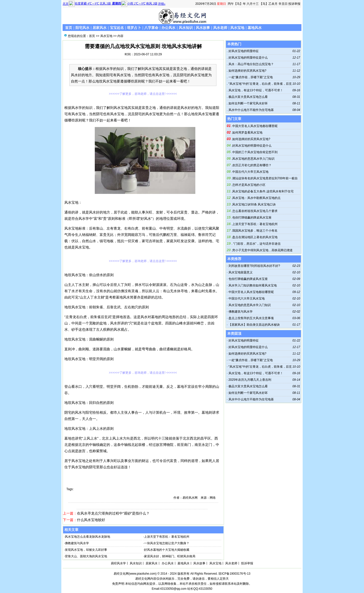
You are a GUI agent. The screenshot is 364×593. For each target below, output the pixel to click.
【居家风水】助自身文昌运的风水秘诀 (254, 325)
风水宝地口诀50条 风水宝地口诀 (254, 204)
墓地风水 (255, 28)
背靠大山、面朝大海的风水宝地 (86, 556)
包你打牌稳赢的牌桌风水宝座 (252, 218)
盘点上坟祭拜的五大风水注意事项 (251, 318)
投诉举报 (294, 4)
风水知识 (186, 28)
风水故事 (203, 28)
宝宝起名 (117, 28)
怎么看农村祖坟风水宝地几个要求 (255, 211)
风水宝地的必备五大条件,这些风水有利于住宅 (263, 191)
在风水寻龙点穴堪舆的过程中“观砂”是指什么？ (113, 513)
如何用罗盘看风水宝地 (247, 133)
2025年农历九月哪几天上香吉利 (250, 380)
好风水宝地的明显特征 (243, 51)
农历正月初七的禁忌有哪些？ (252, 165)
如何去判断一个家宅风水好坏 (247, 103)
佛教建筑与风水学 (77, 543)
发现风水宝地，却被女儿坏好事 (86, 550)
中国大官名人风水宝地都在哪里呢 (255, 126)
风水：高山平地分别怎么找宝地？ (251, 64)
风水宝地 (237, 28)
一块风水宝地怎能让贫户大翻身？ (167, 543)
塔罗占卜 (134, 28)
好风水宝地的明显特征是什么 (247, 58)
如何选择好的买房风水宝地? (247, 71)
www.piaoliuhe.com (143, 574)
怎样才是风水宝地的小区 (249, 185)
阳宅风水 (82, 28)
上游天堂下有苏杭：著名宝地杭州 (167, 537)
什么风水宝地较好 (91, 520)
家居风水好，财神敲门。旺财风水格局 (170, 556)
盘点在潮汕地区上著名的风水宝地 (255, 237)
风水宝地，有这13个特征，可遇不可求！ (255, 90)
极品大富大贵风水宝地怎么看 (247, 97)
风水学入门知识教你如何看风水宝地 (253, 285)
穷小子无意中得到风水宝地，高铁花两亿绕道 (262, 250)
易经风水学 (118, 563)
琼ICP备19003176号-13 (234, 574)
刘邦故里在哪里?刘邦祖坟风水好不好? (254, 266)
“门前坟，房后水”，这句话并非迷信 (256, 244)
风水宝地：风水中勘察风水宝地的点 (256, 198)
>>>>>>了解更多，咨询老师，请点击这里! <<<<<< (143, 94)
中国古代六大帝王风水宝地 (250, 172)
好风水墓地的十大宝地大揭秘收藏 (167, 550)
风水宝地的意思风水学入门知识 (253, 159)
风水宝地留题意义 (241, 272)
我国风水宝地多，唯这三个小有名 (255, 231)
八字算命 (151, 28)
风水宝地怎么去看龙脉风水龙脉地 (87, 537)
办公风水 (168, 28)
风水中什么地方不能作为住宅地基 (251, 110)
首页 (69, 28)
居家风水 (100, 28)
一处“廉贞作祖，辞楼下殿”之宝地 (250, 77)
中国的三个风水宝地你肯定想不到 (255, 152)
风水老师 (220, 28)
